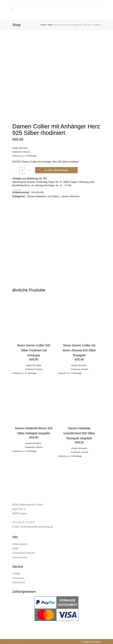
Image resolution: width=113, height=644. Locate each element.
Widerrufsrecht (20, 544)
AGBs (15, 548)
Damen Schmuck (70, 196)
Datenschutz (19, 582)
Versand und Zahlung (24, 553)
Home (43, 25)
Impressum (18, 578)
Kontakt (16, 574)
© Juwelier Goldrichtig (91, 642)
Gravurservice (20, 557)
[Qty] (22, 171)
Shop (50, 25)
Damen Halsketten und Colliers (43, 196)
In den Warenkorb (56, 170)
